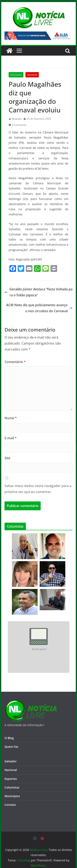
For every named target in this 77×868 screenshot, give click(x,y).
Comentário (15, 362)
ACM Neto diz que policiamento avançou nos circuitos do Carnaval (39, 308)
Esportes (11, 779)
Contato (10, 805)
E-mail (11, 438)
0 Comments (18, 125)
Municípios (12, 796)
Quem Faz (11, 747)
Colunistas (12, 787)
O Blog (9, 738)
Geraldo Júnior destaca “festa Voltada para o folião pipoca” (38, 292)
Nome (11, 418)
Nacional (11, 770)
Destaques (16, 75)
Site (7, 458)
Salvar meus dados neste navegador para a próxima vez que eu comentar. (38, 489)
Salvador (32, 75)
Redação (17, 119)
